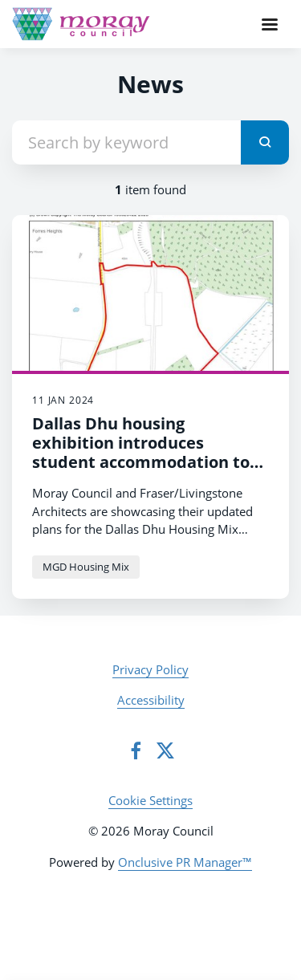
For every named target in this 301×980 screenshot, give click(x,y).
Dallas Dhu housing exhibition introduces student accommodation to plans (141, 452)
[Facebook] (136, 750)
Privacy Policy (150, 669)
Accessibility (151, 700)
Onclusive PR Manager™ (185, 862)
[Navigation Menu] (270, 24)
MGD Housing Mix (86, 567)
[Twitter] (165, 750)
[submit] (265, 142)
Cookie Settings (150, 800)
